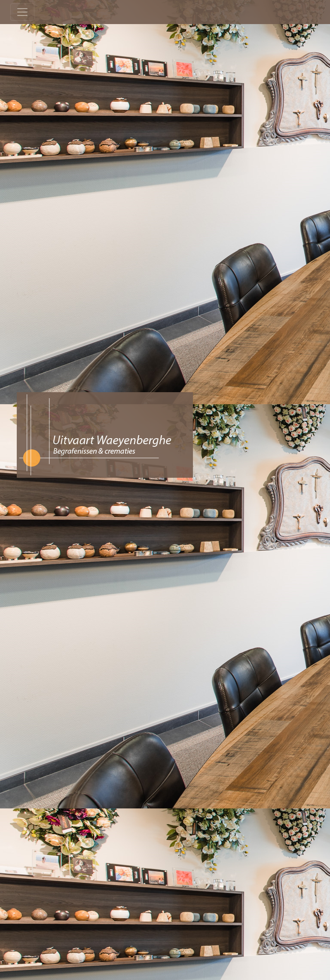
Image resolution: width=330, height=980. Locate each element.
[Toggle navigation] (22, 12)
